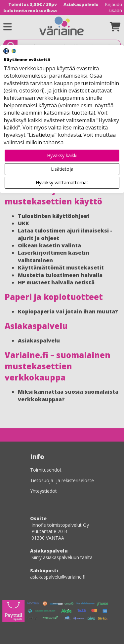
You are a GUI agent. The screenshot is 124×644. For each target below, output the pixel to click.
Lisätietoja (62, 169)
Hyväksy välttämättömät (62, 182)
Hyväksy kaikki (62, 155)
